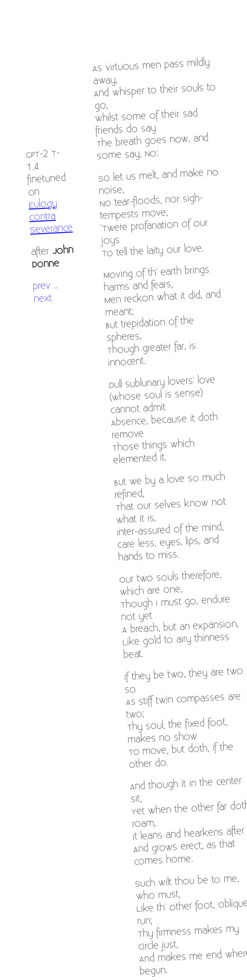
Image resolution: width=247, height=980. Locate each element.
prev (42, 286)
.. (55, 285)
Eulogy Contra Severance (51, 216)
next (42, 298)
